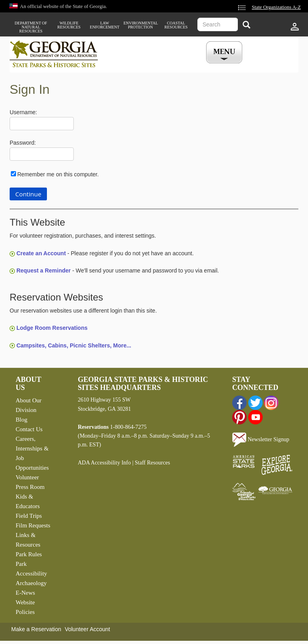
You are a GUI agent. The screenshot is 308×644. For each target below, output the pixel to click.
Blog (21, 420)
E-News (25, 593)
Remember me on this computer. (58, 174)
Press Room (30, 487)
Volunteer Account (87, 629)
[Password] (42, 154)
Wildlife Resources (69, 25)
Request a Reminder (44, 271)
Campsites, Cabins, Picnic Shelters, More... (74, 345)
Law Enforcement (105, 25)
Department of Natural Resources (31, 27)
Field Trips (29, 516)
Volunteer (27, 477)
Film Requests (33, 525)
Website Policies (25, 607)
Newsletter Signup (261, 439)
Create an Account (41, 253)
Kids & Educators (28, 501)
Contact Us (29, 429)
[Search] (246, 25)
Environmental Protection (140, 25)
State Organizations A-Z (276, 7)
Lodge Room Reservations (52, 328)
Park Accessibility (31, 569)
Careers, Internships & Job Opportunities (32, 453)
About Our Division (29, 405)
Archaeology (31, 583)
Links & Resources (28, 540)
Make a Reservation (36, 629)
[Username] (42, 124)
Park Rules (29, 554)
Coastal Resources (176, 25)
